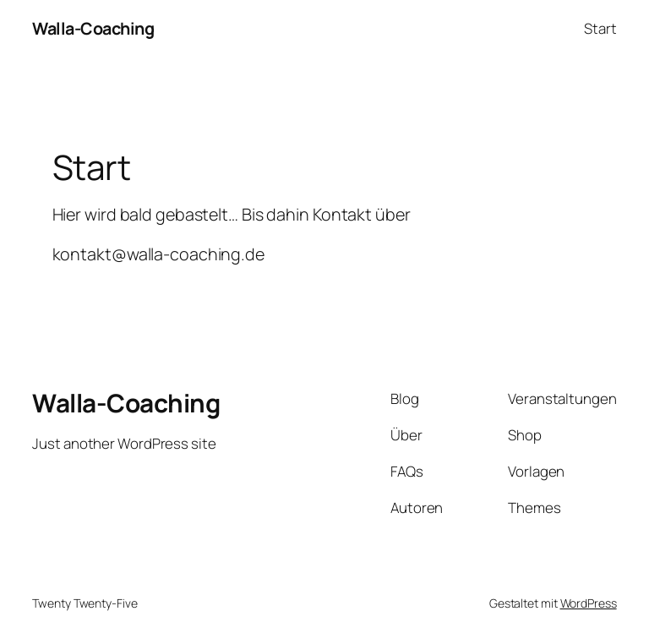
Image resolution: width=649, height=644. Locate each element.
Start (600, 28)
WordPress (589, 603)
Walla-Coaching (93, 28)
